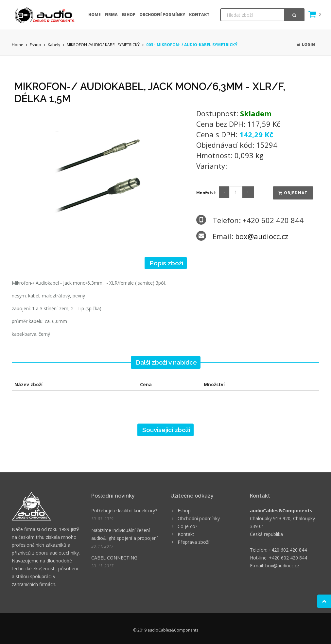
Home (95, 15)
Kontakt (199, 15)
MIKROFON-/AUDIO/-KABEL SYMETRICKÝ (103, 45)
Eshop (129, 15)
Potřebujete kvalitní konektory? (124, 511)
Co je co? (187, 526)
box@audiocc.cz (262, 236)
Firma (111, 15)
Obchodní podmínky (162, 15)
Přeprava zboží (193, 542)
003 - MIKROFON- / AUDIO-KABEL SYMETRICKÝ (192, 45)
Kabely (54, 45)
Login (306, 44)
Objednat (293, 193)
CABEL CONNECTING (114, 558)
